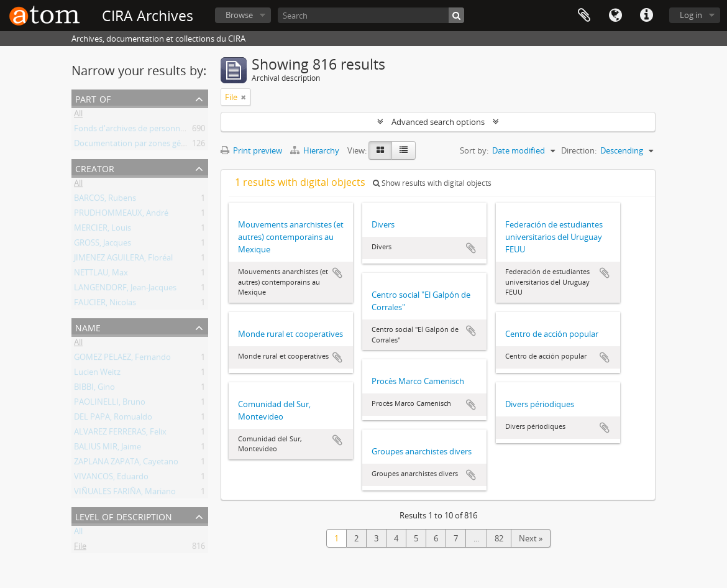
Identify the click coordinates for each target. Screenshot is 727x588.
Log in (691, 15)
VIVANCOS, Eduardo (111, 479)
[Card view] (380, 150)
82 (499, 538)
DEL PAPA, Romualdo (113, 419)
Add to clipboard (337, 273)
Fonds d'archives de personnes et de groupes (158, 131)
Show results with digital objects (432, 183)
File (80, 548)
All (78, 116)
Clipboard (584, 16)
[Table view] (404, 150)
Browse (239, 15)
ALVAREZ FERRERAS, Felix (120, 434)
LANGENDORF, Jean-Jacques (125, 290)
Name (88, 327)
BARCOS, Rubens (105, 200)
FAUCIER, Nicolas (105, 305)
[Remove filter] (244, 97)
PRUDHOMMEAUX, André (121, 215)
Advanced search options (438, 122)
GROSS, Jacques (103, 245)
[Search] (371, 15)
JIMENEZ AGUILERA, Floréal (123, 260)
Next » (531, 538)
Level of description (124, 516)
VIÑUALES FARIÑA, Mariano (125, 494)
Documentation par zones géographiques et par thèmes (177, 145)
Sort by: (474, 150)
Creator (95, 168)
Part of (93, 98)
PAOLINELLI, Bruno (110, 404)
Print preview (251, 150)
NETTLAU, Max (101, 275)
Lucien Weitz (97, 374)
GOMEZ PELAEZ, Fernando (122, 359)
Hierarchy (316, 150)
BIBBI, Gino (94, 389)
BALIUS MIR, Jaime (107, 449)
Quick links (646, 16)
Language (615, 16)
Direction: (579, 150)
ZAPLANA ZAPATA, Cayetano (126, 464)
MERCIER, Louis (103, 230)
